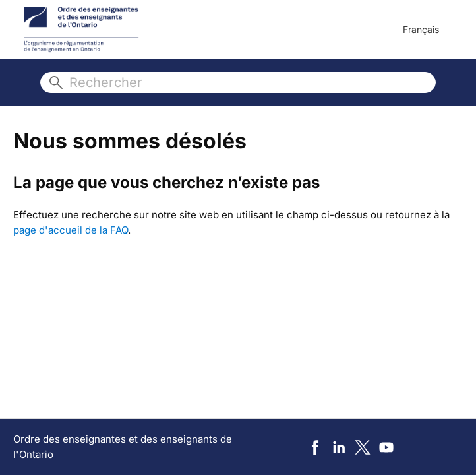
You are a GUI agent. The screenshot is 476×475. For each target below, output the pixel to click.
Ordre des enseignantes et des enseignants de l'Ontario (123, 447)
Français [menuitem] (421, 29)
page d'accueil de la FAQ (71, 230)
